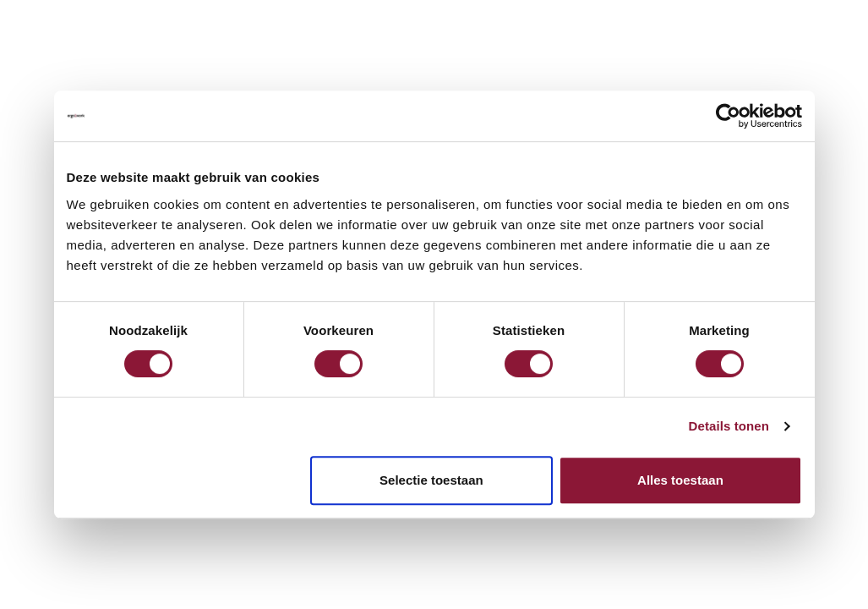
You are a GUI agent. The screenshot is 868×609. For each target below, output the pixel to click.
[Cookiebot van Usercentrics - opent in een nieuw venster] (728, 116)
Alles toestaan (680, 480)
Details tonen (729, 426)
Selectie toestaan (431, 480)
